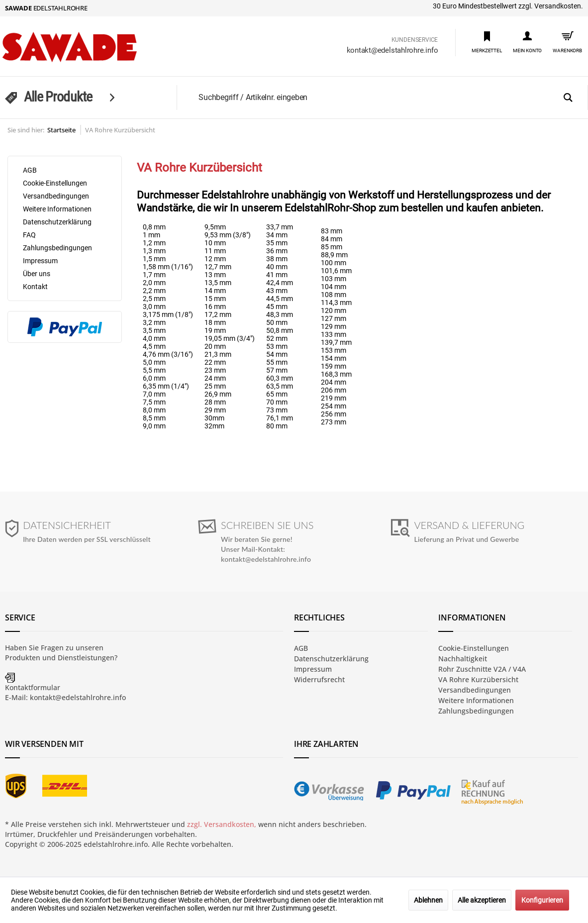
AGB (30, 170)
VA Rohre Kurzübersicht (478, 679)
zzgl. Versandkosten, (222, 824)
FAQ (29, 235)
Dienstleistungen (86, 658)
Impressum (40, 261)
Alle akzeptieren (482, 900)
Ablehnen (428, 900)
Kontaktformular (33, 687)
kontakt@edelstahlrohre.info (392, 50)
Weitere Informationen (57, 209)
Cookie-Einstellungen (55, 183)
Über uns (37, 274)
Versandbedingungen (56, 196)
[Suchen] (568, 98)
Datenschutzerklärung (57, 222)
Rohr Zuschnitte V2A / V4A (482, 669)
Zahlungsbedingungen (57, 248)
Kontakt (35, 287)
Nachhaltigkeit (463, 659)
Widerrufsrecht (319, 679)
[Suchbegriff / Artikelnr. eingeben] (390, 98)
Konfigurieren (542, 900)
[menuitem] (487, 42)
